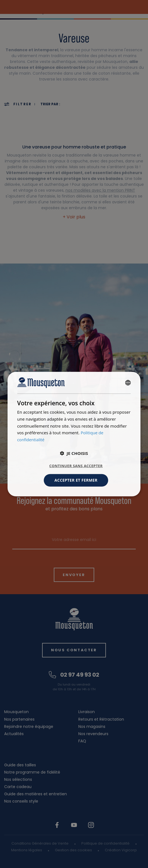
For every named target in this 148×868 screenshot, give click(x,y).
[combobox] (128, 383)
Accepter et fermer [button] (76, 480)
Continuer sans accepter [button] (76, 466)
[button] (74, 453)
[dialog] (74, 434)
